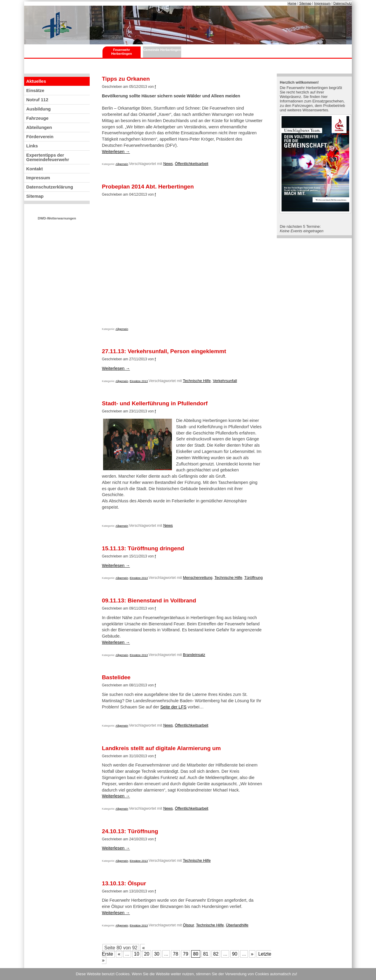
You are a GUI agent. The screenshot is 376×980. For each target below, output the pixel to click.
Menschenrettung (198, 578)
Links (32, 146)
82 (216, 954)
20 (147, 954)
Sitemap (305, 3)
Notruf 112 (37, 100)
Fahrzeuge (37, 118)
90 (235, 954)
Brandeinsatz (194, 655)
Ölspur (188, 925)
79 (186, 954)
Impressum (322, 3)
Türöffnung (254, 578)
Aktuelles (36, 81)
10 (137, 954)
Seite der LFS (173, 707)
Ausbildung (38, 109)
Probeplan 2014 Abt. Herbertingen (148, 187)
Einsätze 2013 (139, 381)
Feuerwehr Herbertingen (122, 52)
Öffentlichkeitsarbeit (192, 164)
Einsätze (35, 90)
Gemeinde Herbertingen (162, 50)
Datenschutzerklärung (50, 187)
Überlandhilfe (237, 925)
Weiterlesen (116, 152)
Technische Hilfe (197, 381)
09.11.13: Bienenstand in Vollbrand (149, 601)
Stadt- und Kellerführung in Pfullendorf (155, 403)
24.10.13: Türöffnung (130, 831)
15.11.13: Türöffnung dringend (143, 549)
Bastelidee (116, 677)
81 (206, 954)
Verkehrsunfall (225, 381)
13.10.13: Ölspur (124, 884)
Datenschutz (343, 3)
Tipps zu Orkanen (126, 79)
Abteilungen (39, 127)
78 (175, 954)
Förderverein (40, 137)
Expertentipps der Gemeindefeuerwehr (48, 157)
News (168, 164)
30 (157, 954)
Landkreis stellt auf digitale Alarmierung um (161, 748)
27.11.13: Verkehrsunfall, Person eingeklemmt (164, 351)
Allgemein (122, 164)
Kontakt (35, 169)
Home (292, 3)
